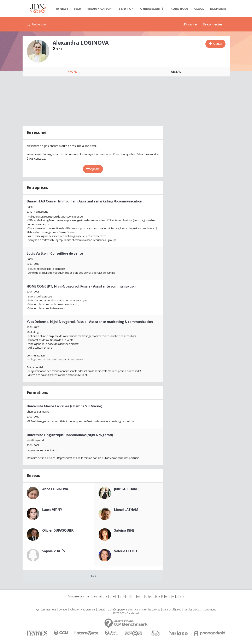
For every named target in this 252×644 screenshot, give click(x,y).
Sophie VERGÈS (54, 551)
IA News (62, 8)
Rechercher (39, 24)
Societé (101, 610)
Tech (77, 8)
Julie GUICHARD (126, 489)
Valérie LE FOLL (126, 551)
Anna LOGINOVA (55, 489)
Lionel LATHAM (126, 510)
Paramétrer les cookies (147, 610)
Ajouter (218, 44)
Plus (93, 576)
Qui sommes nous (46, 610)
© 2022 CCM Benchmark (126, 613)
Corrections (209, 610)
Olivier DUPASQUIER (58, 530)
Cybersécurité (152, 8)
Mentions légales (172, 610)
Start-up (126, 8)
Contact (63, 610)
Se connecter (213, 24)
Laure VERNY (52, 510)
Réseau (176, 72)
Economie (218, 8)
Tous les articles (192, 610)
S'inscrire (190, 24)
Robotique (179, 8)
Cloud (199, 8)
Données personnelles (120, 610)
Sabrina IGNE (124, 530)
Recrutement (88, 610)
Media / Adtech (99, 8)
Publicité (74, 610)
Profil (72, 72)
